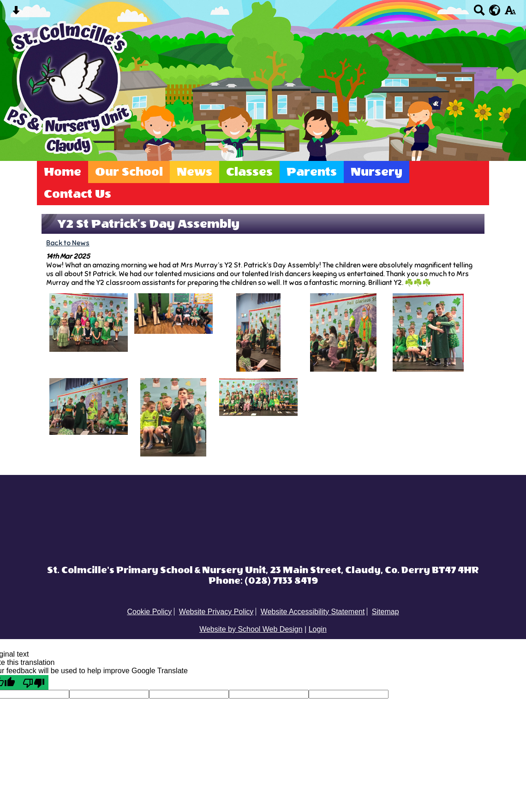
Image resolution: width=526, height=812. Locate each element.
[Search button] (479, 13)
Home (63, 172)
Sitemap (386, 612)
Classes (249, 172)
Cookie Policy (149, 612)
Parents (312, 172)
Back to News (68, 243)
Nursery (377, 172)
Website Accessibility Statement (313, 612)
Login (318, 629)
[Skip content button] (16, 13)
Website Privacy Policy (216, 612)
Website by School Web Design (251, 629)
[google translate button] (495, 10)
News (194, 172)
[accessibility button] (510, 13)
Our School (129, 172)
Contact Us (78, 194)
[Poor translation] (34, 682)
